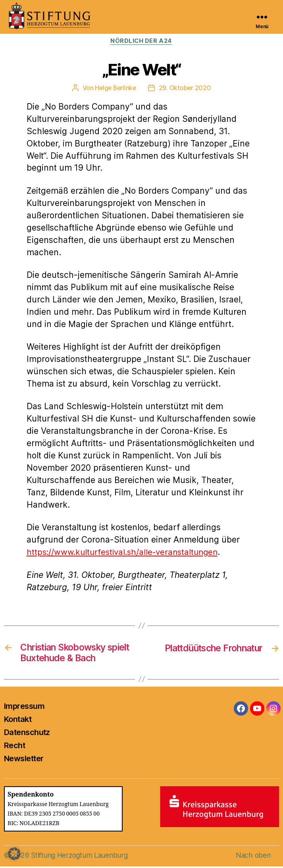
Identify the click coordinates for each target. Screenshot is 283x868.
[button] (14, 854)
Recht (14, 747)
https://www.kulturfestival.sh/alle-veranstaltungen (126, 552)
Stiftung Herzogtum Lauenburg (81, 857)
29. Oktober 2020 (186, 88)
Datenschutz (27, 734)
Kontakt (18, 721)
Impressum (24, 708)
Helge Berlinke (115, 88)
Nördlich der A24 (141, 41)
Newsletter (24, 760)
